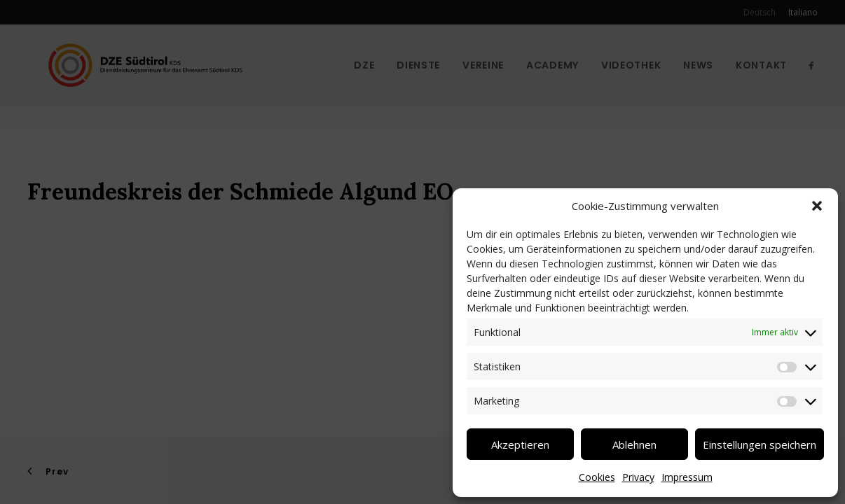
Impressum (687, 477)
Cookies (597, 477)
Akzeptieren (520, 444)
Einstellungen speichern (760, 444)
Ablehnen (634, 444)
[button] (817, 206)
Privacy (638, 477)
